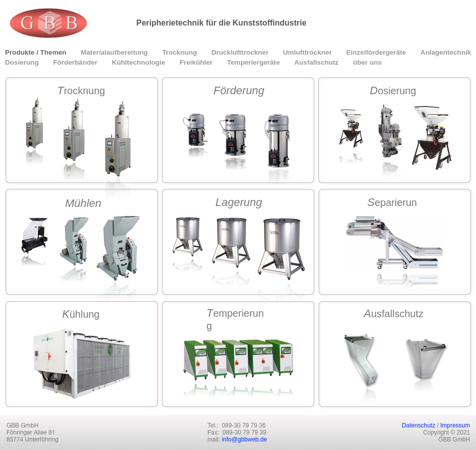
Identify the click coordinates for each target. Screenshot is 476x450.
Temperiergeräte (254, 62)
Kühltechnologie (139, 62)
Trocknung (181, 52)
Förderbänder (76, 62)
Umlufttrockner (308, 52)
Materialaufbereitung (115, 52)
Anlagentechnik (446, 52)
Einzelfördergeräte (377, 52)
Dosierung (23, 62)
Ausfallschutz (317, 62)
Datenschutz (419, 425)
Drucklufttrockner (241, 52)
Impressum (455, 425)
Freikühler (197, 62)
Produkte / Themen (37, 52)
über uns (367, 62)
